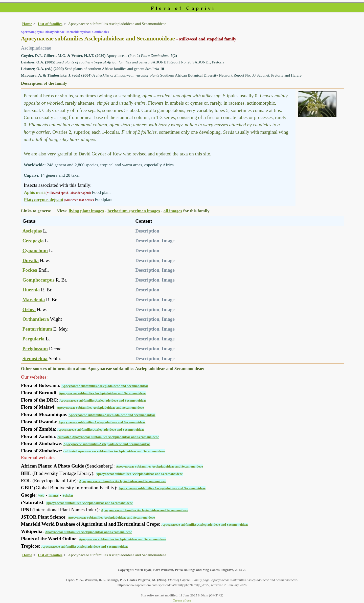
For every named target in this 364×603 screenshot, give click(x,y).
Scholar (68, 495)
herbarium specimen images (134, 211)
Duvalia (31, 260)
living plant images (86, 211)
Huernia (31, 290)
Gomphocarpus (39, 280)
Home (27, 24)
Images (54, 495)
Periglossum (35, 349)
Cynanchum (35, 251)
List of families (50, 24)
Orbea (29, 309)
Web (41, 495)
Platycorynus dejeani (44, 200)
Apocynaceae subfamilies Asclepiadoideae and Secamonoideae (105, 386)
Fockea (30, 270)
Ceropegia (33, 241)
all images (173, 211)
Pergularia (33, 339)
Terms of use (182, 600)
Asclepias (32, 231)
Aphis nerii (34, 192)
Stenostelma (35, 358)
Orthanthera (36, 319)
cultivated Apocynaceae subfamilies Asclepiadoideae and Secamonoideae (108, 437)
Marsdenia (34, 300)
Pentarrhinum (37, 329)
